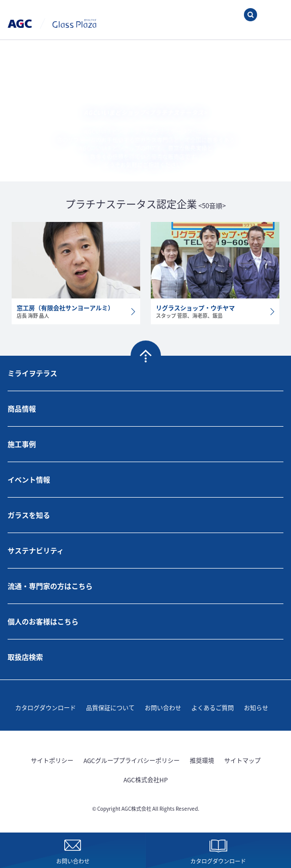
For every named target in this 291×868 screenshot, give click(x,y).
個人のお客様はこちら (43, 621)
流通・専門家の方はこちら (50, 586)
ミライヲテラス (32, 373)
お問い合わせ (163, 708)
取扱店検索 (25, 657)
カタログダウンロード (46, 708)
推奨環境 (202, 760)
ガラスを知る (29, 515)
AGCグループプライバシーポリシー (132, 760)
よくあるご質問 (213, 708)
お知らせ (256, 708)
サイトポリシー (52, 760)
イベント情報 (29, 479)
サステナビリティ (36, 550)
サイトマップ (242, 760)
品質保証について (110, 708)
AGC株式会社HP (146, 780)
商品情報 (22, 408)
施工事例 (22, 444)
